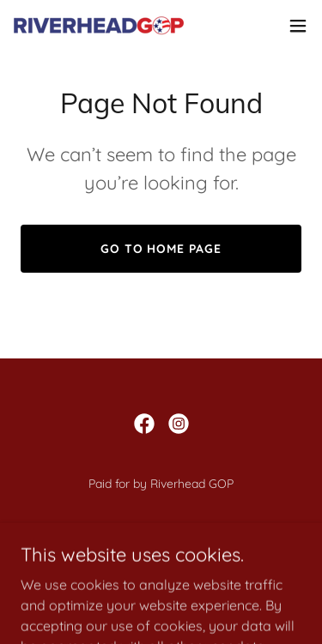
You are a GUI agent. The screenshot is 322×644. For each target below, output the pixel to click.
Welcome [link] (161, 532)
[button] (298, 26)
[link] (101, 26)
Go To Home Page (161, 249)
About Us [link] (161, 554)
